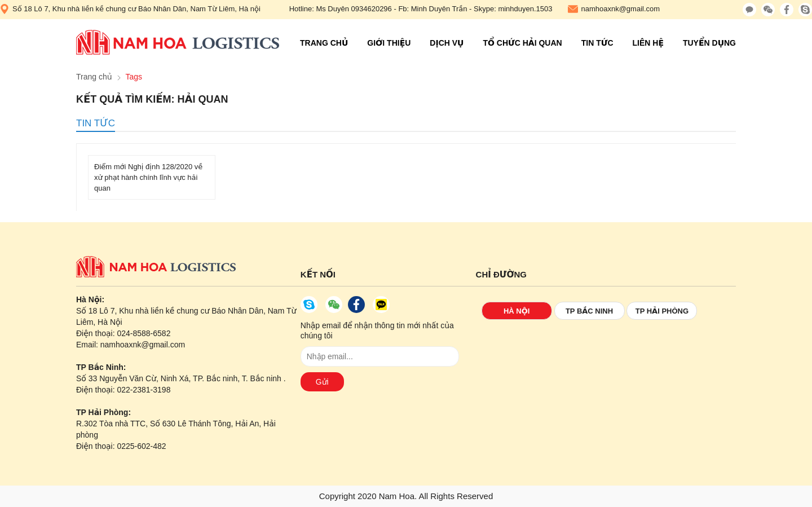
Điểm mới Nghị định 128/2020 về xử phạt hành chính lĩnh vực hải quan (148, 177)
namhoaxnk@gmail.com (614, 9)
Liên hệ (648, 43)
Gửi (322, 382)
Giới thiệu (389, 43)
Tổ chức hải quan (522, 43)
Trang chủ (324, 43)
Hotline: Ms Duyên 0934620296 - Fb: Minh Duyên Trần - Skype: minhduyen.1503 (421, 9)
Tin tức (597, 43)
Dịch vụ (447, 43)
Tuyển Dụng (709, 43)
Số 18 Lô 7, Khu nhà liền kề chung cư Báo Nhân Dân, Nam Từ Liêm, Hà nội (130, 9)
